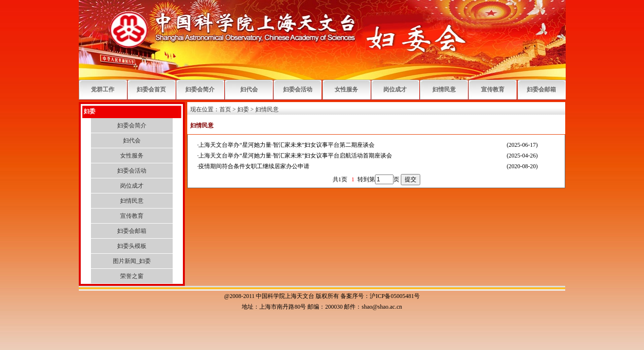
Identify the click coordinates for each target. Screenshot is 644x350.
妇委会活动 (298, 89)
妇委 (243, 109)
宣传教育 (493, 89)
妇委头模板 (132, 246)
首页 (225, 109)
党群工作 (103, 89)
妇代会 (249, 89)
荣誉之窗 (132, 276)
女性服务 (346, 89)
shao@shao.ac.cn (382, 307)
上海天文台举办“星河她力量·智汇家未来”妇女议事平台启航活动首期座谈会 (295, 156)
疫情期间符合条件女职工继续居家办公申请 (254, 166)
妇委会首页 (151, 89)
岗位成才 (395, 89)
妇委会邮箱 (541, 89)
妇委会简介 (200, 89)
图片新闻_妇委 (132, 261)
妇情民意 (444, 89)
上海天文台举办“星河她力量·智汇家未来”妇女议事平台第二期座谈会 (286, 145)
